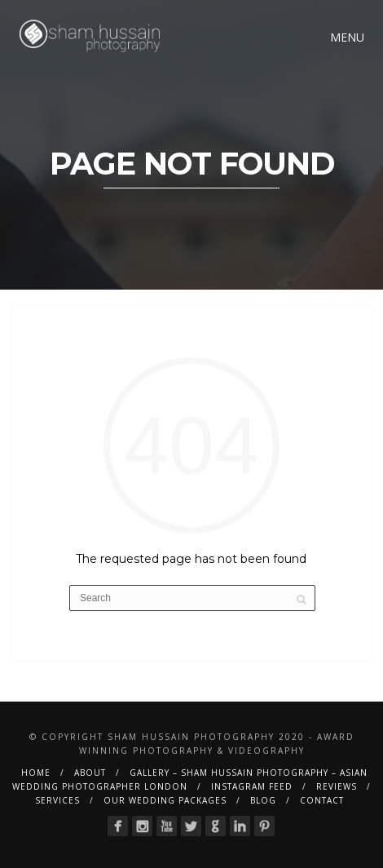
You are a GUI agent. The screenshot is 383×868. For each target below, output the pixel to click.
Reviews (337, 786)
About (90, 773)
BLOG (263, 800)
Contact (322, 800)
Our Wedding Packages (165, 800)
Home (36, 773)
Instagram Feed (252, 786)
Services (57, 800)
